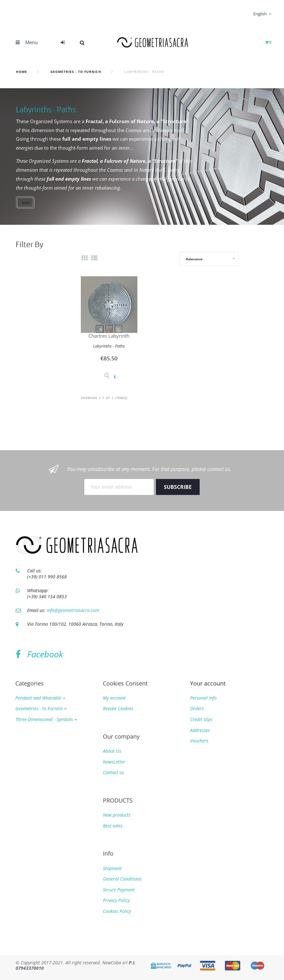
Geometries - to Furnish (39, 709)
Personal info (203, 698)
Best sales (113, 826)
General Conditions (122, 879)
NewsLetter (114, 762)
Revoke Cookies (118, 708)
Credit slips (201, 719)
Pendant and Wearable (38, 698)
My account (114, 698)
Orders (197, 708)
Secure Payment (119, 890)
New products (117, 815)
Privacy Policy (116, 900)
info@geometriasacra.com (73, 610)
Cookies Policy (117, 911)
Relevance (194, 259)
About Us (112, 751)
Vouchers (199, 741)
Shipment (112, 868)
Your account (208, 683)
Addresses (200, 730)
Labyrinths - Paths (109, 346)
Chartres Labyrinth (109, 336)
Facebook (39, 654)
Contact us (113, 772)
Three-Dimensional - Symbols (44, 720)
